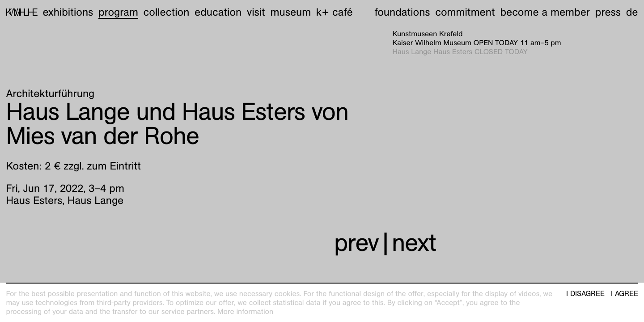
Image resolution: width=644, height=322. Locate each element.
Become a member (545, 12)
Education (218, 12)
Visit (256, 12)
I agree (625, 294)
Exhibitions (68, 12)
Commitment (465, 12)
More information (245, 311)
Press (608, 12)
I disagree (585, 294)
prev (356, 243)
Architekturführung (51, 93)
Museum (291, 12)
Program (118, 12)
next (414, 243)
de (632, 12)
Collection (167, 12)
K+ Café (335, 12)
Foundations (402, 12)
